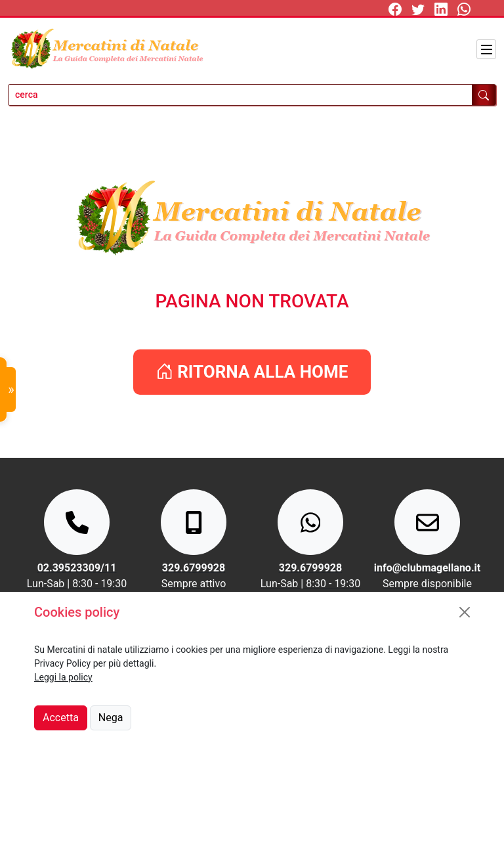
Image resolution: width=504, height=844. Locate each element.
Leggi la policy (63, 677)
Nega (111, 718)
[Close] (465, 612)
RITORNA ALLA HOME (252, 372)
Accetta (61, 718)
